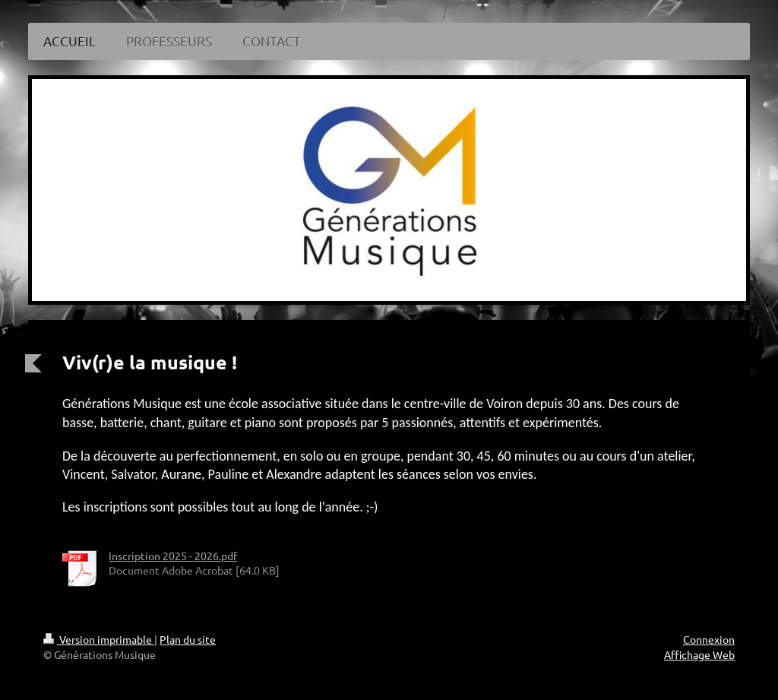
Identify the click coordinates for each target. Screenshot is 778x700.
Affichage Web (699, 654)
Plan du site (188, 639)
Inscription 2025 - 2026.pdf (173, 556)
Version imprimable (99, 639)
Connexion (709, 639)
